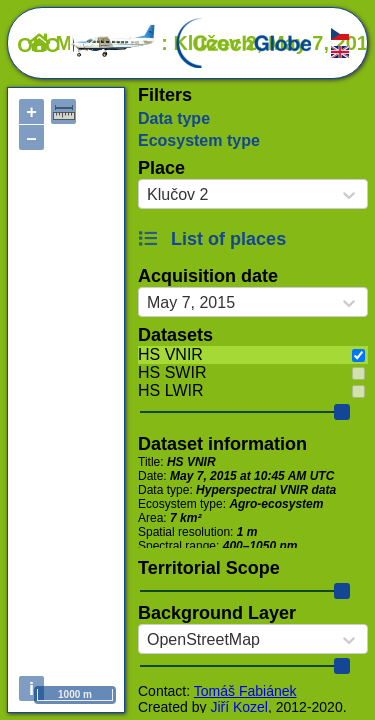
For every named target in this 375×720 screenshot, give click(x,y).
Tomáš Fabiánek (245, 691)
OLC (87, 45)
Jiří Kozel (239, 707)
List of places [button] (212, 239)
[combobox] (147, 195)
